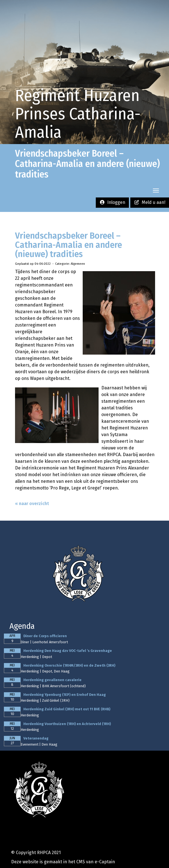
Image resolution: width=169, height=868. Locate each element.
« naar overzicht (32, 504)
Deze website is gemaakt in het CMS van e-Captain (63, 862)
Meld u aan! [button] (150, 202)
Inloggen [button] (112, 202)
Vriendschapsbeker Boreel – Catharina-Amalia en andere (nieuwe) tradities (68, 245)
